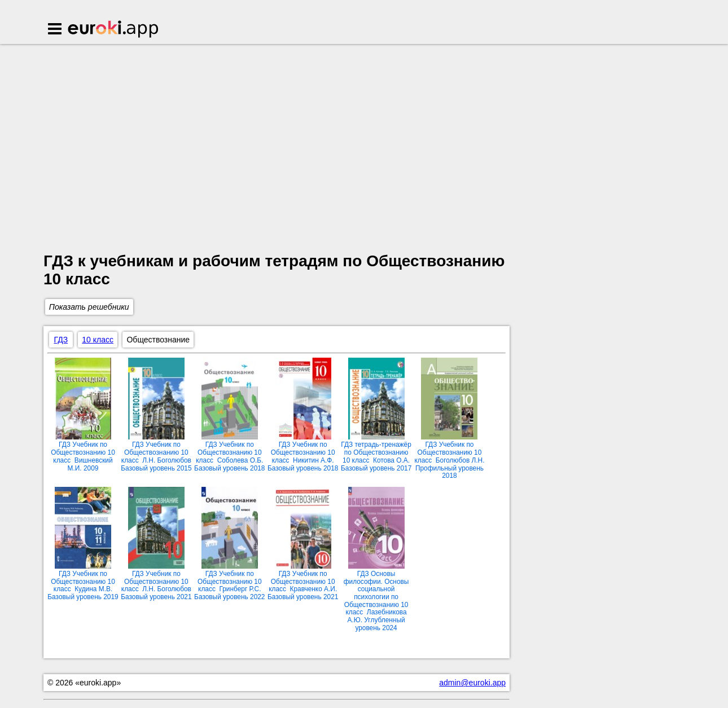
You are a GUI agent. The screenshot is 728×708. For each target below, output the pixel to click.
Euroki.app (114, 30)
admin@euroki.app (472, 683)
